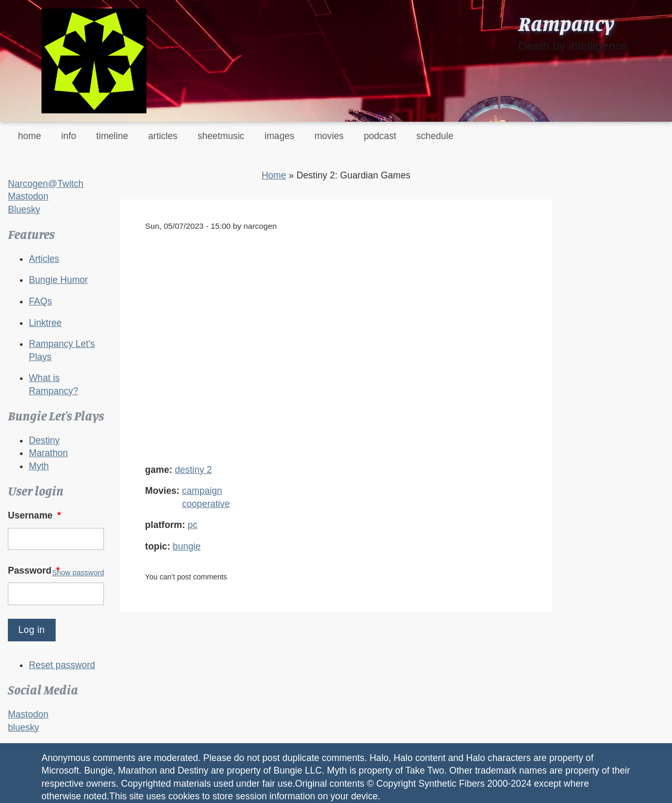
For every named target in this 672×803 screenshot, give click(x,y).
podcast (380, 136)
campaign (202, 491)
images (280, 136)
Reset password (62, 665)
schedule (435, 136)
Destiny (44, 440)
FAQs (40, 301)
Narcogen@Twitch (46, 184)
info (69, 136)
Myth (39, 466)
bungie (187, 546)
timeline (112, 136)
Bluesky (24, 209)
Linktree (45, 323)
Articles (44, 259)
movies (329, 136)
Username (35, 515)
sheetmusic (221, 136)
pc (192, 525)
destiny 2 (193, 470)
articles (163, 136)
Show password (78, 573)
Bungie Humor (58, 280)
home (29, 136)
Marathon (48, 453)
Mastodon (28, 196)
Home (274, 175)
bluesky (24, 727)
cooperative (206, 504)
